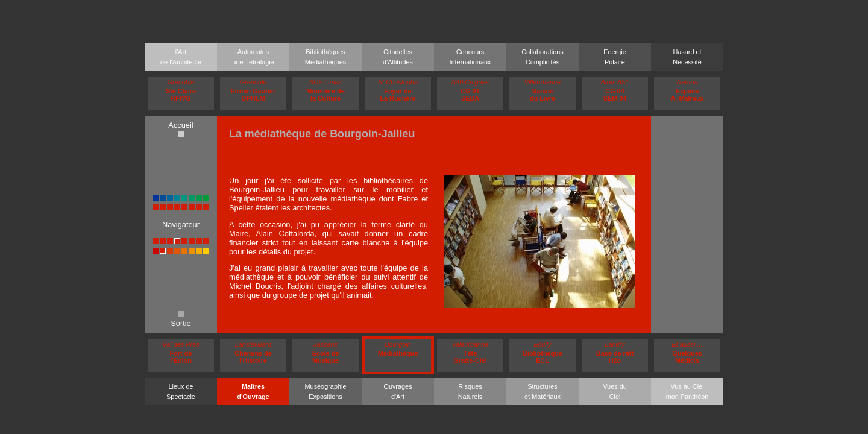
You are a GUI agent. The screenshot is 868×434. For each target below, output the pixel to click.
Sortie (181, 320)
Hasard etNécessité (687, 57)
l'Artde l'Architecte (181, 57)
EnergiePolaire (615, 57)
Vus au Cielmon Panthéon (687, 392)
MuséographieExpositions (326, 392)
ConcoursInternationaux (470, 57)
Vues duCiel (615, 392)
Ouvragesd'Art (398, 392)
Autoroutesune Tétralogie (253, 57)
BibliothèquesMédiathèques (325, 57)
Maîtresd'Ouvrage (253, 392)
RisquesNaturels (470, 392)
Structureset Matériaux (542, 392)
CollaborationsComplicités (542, 57)
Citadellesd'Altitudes (398, 57)
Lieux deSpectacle (181, 392)
